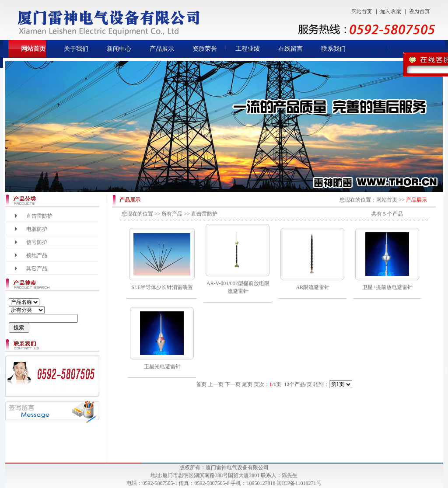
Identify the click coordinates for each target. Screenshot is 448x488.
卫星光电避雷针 (162, 366)
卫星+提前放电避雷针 (387, 287)
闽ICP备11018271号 (299, 483)
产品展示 (162, 49)
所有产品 (172, 214)
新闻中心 (119, 49)
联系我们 (333, 49)
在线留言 (290, 49)
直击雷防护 (39, 216)
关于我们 (76, 49)
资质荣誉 (205, 49)
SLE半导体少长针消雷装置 (162, 287)
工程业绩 (248, 49)
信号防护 (37, 242)
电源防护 (37, 229)
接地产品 (37, 255)
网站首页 (33, 49)
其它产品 (37, 268)
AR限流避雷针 (313, 287)
